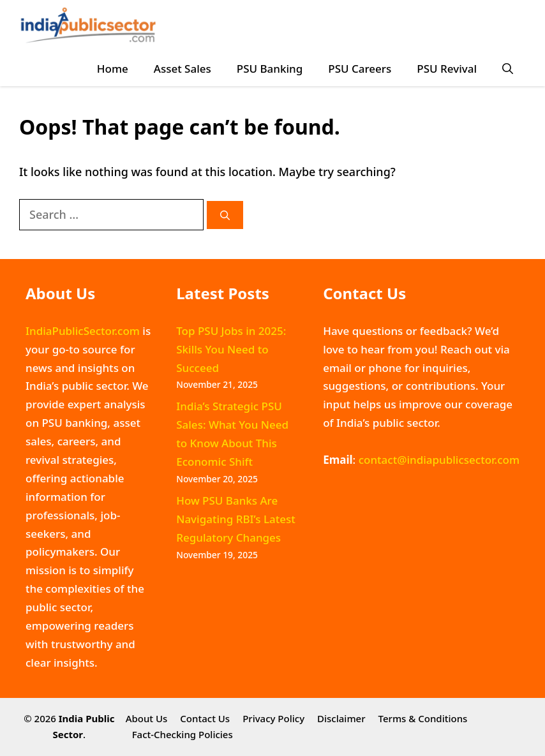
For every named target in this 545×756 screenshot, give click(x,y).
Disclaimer (341, 718)
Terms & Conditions (423, 718)
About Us (147, 718)
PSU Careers (360, 69)
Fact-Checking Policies (183, 734)
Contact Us (205, 718)
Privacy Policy (273, 718)
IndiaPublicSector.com (83, 331)
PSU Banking (270, 69)
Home (113, 69)
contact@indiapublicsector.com (439, 460)
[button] (508, 69)
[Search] (225, 215)
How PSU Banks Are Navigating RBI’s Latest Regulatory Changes (236, 519)
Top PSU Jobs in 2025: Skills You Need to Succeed (231, 349)
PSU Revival (447, 69)
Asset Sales (183, 69)
